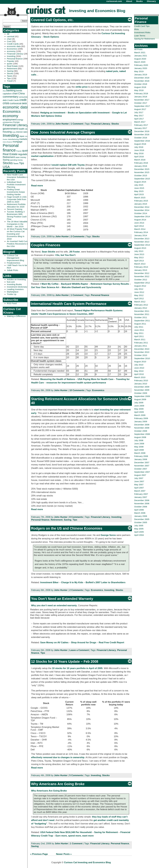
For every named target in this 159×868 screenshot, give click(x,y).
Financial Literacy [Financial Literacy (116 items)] (15, 125)
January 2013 (141, 270)
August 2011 (140, 324)
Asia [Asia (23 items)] (4, 91)
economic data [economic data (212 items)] (15, 107)
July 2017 (139, 112)
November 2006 (142, 503)
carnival (10, 36)
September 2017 (142, 106)
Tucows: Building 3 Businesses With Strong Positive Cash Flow (17, 215)
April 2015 (139, 194)
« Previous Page (39, 854)
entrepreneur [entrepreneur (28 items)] (8, 122)
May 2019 (139, 71)
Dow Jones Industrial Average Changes (63, 132)
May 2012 (139, 295)
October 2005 (141, 522)
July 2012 (139, 289)
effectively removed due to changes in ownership (58, 757)
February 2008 (141, 456)
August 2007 (140, 475)
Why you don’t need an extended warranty (54, 605)
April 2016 (139, 157)
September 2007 (142, 472)
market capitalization (42, 156)
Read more (37, 186)
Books (139, 1)
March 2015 (140, 198)
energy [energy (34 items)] (20, 120)
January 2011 (141, 346)
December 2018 (142, 78)
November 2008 (142, 428)
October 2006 (141, 507)
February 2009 (141, 418)
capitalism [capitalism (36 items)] (7, 94)
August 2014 (140, 220)
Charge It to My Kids (72, 582)
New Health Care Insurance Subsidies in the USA (18, 177)
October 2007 (141, 469)
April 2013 (139, 261)
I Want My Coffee (49, 284)
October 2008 (141, 431)
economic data (14, 46)
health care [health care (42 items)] (24, 129)
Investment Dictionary (17, 287)
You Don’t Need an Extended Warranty (62, 599)
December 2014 (142, 207)
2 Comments (78, 236)
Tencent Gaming (15, 209)
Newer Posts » (64, 854)
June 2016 (139, 150)
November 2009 (142, 390)
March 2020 (140, 62)
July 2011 (139, 327)
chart (9, 39)
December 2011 (142, 311)
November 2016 (142, 134)
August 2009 (140, 399)
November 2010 (142, 352)
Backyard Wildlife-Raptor (75, 284)
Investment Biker (49, 582)
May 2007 (139, 485)
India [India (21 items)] (14, 132)
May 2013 (139, 257)
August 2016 (140, 144)
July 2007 (139, 478)
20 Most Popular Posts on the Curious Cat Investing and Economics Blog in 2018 (18, 234)
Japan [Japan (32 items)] (22, 136)
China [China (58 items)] (22, 93)
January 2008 (141, 459)
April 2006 (139, 510)
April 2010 (139, 374)
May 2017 (139, 116)
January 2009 (141, 421)
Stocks (10, 73)
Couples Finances (46, 245)
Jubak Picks (13, 270)
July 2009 (139, 403)
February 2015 (141, 201)
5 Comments (76, 775)
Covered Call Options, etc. (52, 20)
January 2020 (141, 68)
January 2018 (141, 97)
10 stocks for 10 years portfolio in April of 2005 (77, 668)
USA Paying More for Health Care (95, 379)
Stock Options (51, 37)
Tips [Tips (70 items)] (22, 163)
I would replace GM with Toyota (68, 165)
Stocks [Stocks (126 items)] (8, 163)
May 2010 (139, 371)
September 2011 (142, 321)
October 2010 (141, 355)
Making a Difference (16, 316)
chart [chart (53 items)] (15, 94)
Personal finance (15, 59)
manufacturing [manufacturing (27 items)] (13, 139)
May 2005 (139, 529)
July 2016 (139, 147)
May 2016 (139, 153)
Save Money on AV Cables (54, 642)
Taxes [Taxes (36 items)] (16, 163)
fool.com (11, 282)
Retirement (12, 68)
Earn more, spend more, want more (75, 836)
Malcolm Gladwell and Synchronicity (81, 287)
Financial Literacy (15, 54)
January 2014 (141, 235)
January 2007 (141, 497)
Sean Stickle (48, 252)
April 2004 (139, 535)
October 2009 (141, 393)
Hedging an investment (53, 113)
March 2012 (140, 302)
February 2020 (141, 65)
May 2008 (139, 447)
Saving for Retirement (106, 832)
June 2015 (139, 188)
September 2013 (142, 245)
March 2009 (140, 415)
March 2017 (140, 122)
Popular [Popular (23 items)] (19, 151)
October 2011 (141, 317)
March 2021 (140, 52)
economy (11, 51)
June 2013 (139, 254)
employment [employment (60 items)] (10, 120)
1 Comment (77, 124)
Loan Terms (140, 36)
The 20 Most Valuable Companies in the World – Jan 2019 (17, 224)
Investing (11, 56)
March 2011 (140, 339)
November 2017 (142, 100)
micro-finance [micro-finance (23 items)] (7, 142)
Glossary (151, 1)
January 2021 (141, 56)
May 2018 (139, 90)
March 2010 (140, 377)
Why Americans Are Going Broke (58, 784)
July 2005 (139, 526)
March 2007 (140, 491)
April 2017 (139, 119)
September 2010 (142, 358)
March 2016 (140, 160)
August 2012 (140, 286)
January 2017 (141, 128)
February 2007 (141, 494)
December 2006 (142, 500)
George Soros (108, 535)
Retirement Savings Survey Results (110, 284)
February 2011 (141, 343)
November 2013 (142, 242)
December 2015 (142, 169)
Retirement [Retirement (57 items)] (9, 157)
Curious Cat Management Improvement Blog (15, 258)
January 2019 (141, 75)
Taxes (10, 76)
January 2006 (141, 516)
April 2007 (139, 488)
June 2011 (139, 330)
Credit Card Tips (142, 26)
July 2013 (139, 251)
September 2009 (142, 396)
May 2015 (139, 191)
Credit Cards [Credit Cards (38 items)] (13, 100)
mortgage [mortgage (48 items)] (17, 142)
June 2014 (139, 223)
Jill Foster (75, 252)
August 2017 (140, 109)
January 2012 (141, 308)
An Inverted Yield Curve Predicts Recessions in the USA (18, 244)
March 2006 (140, 513)
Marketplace (13, 292)
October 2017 (141, 103)
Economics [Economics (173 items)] (12, 111)
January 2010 (141, 384)
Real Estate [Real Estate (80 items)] (10, 154)
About (129, 1)
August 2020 (140, 59)
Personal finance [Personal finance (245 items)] (11, 148)
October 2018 (141, 84)
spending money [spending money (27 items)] (16, 160)
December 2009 (142, 387)
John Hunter (62, 124)
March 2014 (140, 229)
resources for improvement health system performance (76, 383)
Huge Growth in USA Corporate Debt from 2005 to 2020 (17, 199)
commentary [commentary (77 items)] (10, 97)
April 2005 (139, 532)
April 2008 (139, 450)
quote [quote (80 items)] (26, 150)
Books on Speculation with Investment (89, 113)
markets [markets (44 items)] (23, 139)
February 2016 (141, 163)
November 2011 (142, 314)
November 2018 (142, 81)
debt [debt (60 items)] (24, 103)
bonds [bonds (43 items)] (19, 91)
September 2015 (142, 179)
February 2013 (141, 267)
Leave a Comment (79, 650)
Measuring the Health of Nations (58, 379)
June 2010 (139, 368)
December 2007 (142, 462)
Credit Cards (13, 44)
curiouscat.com (114, 1)
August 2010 (140, 362)
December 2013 (142, 239)
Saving (10, 71)
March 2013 (140, 264)
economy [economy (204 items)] (10, 116)
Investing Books (14, 284)
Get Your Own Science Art (45, 287)
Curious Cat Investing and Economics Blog (87, 862)
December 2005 (142, 519)
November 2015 (142, 172)
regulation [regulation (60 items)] (24, 154)
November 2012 (142, 276)
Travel (10, 81)
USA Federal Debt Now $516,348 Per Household (66, 832)
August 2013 (140, 248)
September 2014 (142, 216)
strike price (82, 87)
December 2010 (142, 349)
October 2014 (141, 213)
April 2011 (139, 336)
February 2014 (141, 232)
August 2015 (140, 182)
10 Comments (77, 390)
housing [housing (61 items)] (7, 132)
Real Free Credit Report (111, 642)
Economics (12, 49)
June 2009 (139, 406)
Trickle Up (12, 294)
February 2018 (141, 93)
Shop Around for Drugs (84, 642)
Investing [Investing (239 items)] (11, 135)
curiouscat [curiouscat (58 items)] (16, 103)
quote (10, 64)
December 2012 (142, 273)
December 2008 (142, 425)
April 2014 (139, 226)
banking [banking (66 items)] (11, 90)
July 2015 (139, 185)
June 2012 (139, 292)
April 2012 (139, 298)
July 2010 (139, 365)
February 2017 (141, 125)
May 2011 (139, 333)
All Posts (138, 49)
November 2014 (142, 210)
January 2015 (141, 204)
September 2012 (142, 283)
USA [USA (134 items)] (6, 167)
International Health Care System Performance (69, 304)
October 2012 (141, 280)
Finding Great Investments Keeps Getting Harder (16, 192)
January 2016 (141, 166)
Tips (9, 78)
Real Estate (12, 66)
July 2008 (139, 440)
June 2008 (139, 444)
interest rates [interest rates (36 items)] (22, 132)
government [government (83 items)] (10, 129)
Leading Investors (15, 289)
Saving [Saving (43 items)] (6, 160)
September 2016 (142, 141)
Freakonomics (13, 263)
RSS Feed (12, 303)
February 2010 (141, 380)
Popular (10, 61)
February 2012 (141, 305)
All (8, 34)
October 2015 (141, 175)
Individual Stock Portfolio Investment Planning (16, 185)
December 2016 (142, 131)
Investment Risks (142, 32)
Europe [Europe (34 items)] (16, 122)
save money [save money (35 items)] (21, 157)
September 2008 (142, 434)
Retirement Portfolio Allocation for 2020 (16, 205)
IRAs (137, 29)
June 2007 (139, 481)
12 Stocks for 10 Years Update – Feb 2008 (65, 661)
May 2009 (139, 409)
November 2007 (142, 466)
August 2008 (140, 437)
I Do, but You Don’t (65, 255)
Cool (9, 41)
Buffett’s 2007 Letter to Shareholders (106, 582)
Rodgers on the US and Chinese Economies (67, 528)
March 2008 (140, 453)
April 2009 (139, 412)
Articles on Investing (16, 279)
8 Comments (76, 517)
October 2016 (141, 138)
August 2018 (140, 87)
